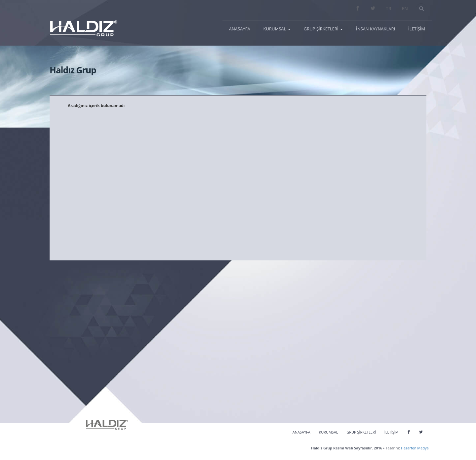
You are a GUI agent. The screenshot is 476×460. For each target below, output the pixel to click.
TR (389, 8)
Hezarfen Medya (415, 448)
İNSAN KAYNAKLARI (376, 29)
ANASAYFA (243, 28)
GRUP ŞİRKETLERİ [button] (323, 29)
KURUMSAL (328, 432)
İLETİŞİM (417, 29)
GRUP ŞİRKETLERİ (361, 432)
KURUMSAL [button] (277, 29)
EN (405, 8)
